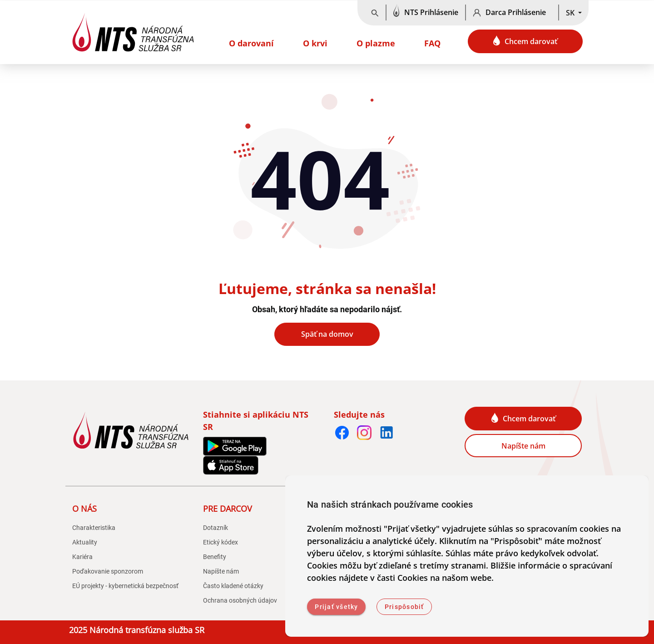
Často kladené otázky (233, 586)
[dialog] (467, 556)
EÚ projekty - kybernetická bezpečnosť (125, 586)
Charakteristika (94, 528)
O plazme (376, 43)
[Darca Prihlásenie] (512, 13)
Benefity (215, 557)
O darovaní (251, 43)
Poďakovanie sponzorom (108, 571)
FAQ (432, 43)
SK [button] (571, 13)
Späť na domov (327, 334)
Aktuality (85, 542)
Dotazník (216, 528)
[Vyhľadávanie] (375, 13)
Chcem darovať (525, 41)
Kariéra (82, 557)
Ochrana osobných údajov (240, 600)
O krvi (315, 43)
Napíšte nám (523, 446)
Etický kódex (220, 542)
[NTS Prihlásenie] (426, 13)
